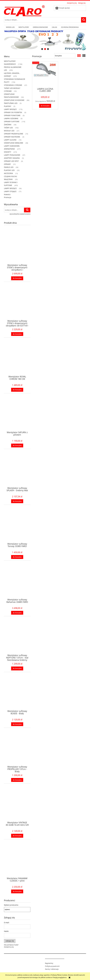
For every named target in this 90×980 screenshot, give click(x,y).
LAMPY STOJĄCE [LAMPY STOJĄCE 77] (10, 191)
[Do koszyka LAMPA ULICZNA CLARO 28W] (45, 106)
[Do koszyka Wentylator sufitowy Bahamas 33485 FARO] (17, 613)
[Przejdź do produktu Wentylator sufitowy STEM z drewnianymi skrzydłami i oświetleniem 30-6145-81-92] (17, 250)
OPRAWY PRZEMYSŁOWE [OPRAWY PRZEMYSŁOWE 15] (14, 134)
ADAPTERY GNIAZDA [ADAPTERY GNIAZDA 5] (12, 158)
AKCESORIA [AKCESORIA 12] (8, 173)
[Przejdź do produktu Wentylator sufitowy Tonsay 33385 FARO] (17, 529)
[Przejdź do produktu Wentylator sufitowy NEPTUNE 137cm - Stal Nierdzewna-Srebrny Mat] (17, 640)
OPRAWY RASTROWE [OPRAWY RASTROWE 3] (12, 137)
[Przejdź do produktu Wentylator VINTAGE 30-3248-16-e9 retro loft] (17, 807)
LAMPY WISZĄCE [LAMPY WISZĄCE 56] (10, 188)
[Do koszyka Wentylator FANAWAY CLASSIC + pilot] (17, 892)
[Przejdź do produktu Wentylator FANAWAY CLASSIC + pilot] (17, 863)
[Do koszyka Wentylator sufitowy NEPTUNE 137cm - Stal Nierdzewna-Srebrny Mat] (17, 668)
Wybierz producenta (11, 905)
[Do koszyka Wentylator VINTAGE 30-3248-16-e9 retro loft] (17, 836)
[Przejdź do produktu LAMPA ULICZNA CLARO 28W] (45, 74)
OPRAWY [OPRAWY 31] (7, 164)
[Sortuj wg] (65, 56)
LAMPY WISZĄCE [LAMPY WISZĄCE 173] (10, 109)
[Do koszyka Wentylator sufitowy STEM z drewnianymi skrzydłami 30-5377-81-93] (17, 334)
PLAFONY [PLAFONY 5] (8, 106)
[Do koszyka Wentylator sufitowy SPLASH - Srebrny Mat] (17, 501)
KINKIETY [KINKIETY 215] (8, 152)
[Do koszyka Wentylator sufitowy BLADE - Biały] (17, 724)
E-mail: (7, 923)
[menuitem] (10, 27)
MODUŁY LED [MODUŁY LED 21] (9, 131)
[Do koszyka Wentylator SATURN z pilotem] (17, 446)
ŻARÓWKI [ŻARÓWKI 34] (8, 125)
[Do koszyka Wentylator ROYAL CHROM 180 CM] (17, 390)
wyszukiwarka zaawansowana (20, 214)
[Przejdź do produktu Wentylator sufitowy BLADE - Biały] (17, 696)
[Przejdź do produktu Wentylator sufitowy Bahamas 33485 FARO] (17, 584)
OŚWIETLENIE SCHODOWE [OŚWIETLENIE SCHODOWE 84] (14, 100)
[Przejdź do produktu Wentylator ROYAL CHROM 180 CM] (17, 361)
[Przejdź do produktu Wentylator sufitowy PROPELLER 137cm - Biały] (17, 752)
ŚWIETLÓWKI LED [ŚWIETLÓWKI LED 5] (11, 103)
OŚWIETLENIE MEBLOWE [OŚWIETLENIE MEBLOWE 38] (14, 143)
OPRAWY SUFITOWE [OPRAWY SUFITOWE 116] (12, 122)
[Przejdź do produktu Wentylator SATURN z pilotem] (17, 417)
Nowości (7, 194)
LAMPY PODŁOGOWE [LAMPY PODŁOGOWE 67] (12, 155)
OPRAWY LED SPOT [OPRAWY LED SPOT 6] (11, 161)
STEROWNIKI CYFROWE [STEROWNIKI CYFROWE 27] (13, 85)
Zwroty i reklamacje (52, 969)
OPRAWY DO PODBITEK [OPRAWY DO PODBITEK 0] (13, 112)
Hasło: (6, 931)
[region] (45, 40)
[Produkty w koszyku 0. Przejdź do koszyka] (63, 8)
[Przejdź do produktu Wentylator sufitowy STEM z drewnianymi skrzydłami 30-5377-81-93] (17, 306)
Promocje (8, 197)
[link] (45, 40)
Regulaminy (49, 963)
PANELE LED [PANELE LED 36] (9, 167)
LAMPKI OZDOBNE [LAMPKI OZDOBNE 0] (11, 118)
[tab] (42, 49)
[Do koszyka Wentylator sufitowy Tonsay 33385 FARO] (17, 557)
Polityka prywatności (52, 966)
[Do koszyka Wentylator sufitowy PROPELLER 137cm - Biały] (17, 780)
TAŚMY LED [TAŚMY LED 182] (8, 128)
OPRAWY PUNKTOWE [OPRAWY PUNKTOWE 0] (12, 115)
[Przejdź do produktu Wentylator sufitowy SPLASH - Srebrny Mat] (17, 473)
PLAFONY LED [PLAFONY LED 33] (9, 170)
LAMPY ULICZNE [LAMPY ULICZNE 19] (10, 140)
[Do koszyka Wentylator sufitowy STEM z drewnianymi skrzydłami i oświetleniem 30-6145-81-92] (17, 278)
